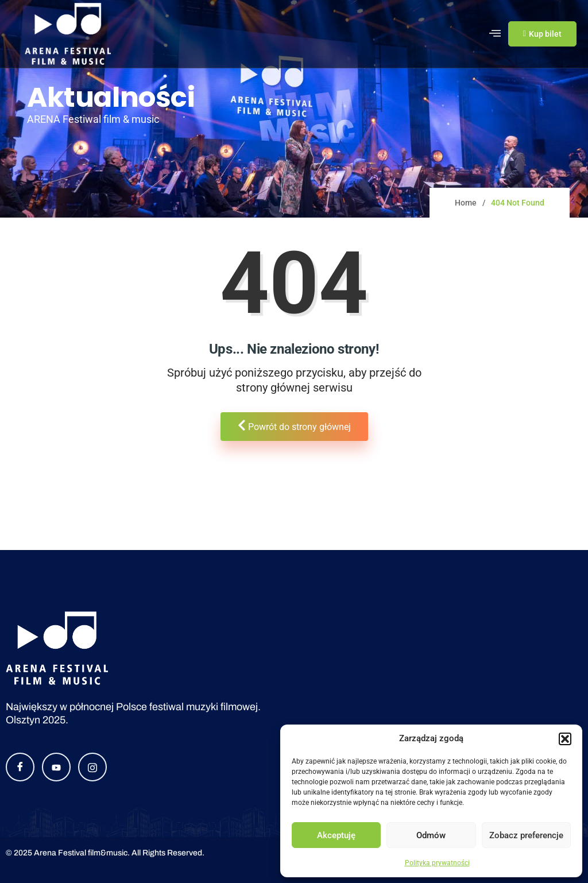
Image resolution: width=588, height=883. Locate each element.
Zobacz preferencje (526, 835)
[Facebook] (20, 767)
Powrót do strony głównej (294, 426)
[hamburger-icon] (495, 34)
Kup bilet (542, 34)
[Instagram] (92, 767)
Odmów (431, 835)
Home (466, 203)
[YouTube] (56, 767)
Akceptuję (336, 835)
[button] (565, 739)
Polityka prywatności (437, 863)
